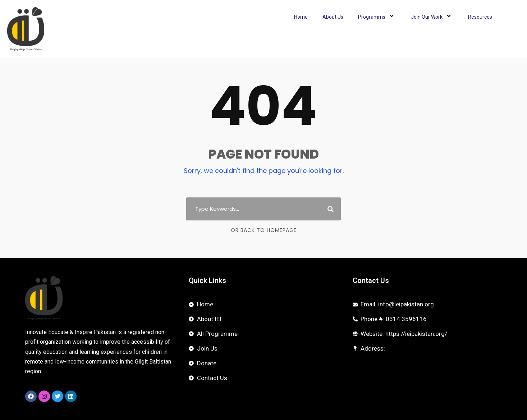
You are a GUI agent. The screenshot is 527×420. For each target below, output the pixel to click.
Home (301, 17)
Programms (377, 17)
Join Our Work (432, 17)
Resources (480, 17)
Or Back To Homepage (264, 230)
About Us (333, 17)
